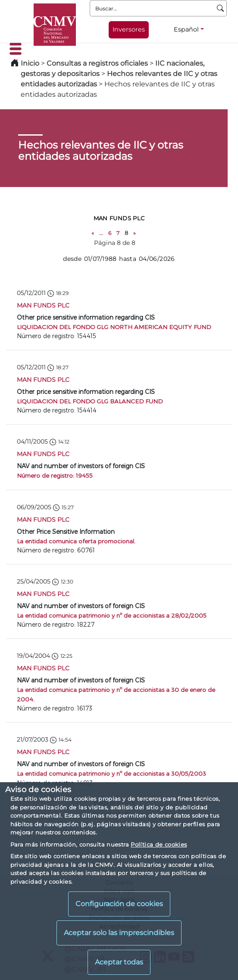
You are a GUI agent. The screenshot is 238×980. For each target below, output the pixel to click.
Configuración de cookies (119, 904)
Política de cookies (159, 844)
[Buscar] (221, 8)
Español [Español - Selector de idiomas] (186, 29)
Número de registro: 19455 (55, 475)
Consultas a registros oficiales (97, 63)
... (101, 233)
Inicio (30, 63)
